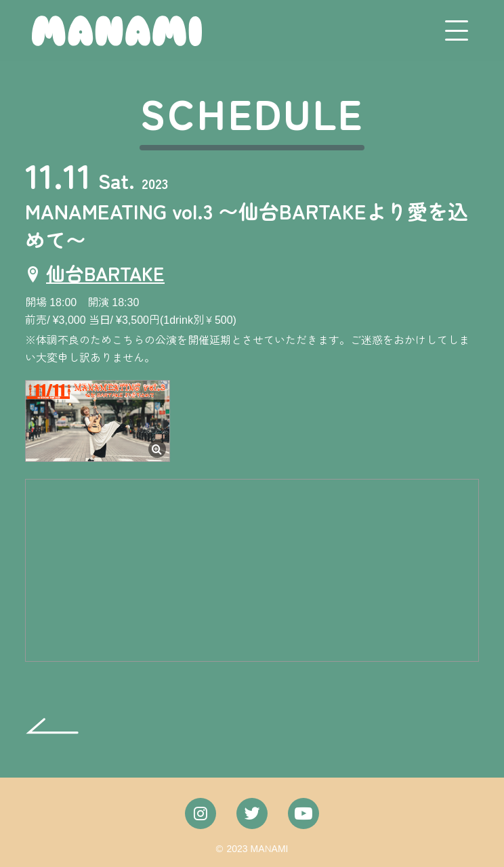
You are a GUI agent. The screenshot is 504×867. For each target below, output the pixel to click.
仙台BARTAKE (105, 273)
